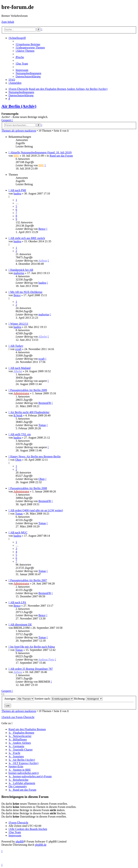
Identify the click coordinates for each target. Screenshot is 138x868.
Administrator (21, 393)
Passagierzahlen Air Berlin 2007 (29, 580)
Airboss (43, 261)
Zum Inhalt (8, 22)
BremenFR (45, 403)
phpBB (20, 842)
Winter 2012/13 (19, 324)
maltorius (19, 273)
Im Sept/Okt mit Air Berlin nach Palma (33, 647)
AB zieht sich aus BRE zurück (28, 238)
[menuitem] (28, 44)
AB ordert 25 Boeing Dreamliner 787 (32, 669)
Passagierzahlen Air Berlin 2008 (29, 488)
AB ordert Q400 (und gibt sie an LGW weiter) (37, 510)
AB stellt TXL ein (21, 434)
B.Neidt (18, 415)
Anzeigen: (19, 699)
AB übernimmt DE (21, 625)
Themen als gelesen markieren (19, 131)
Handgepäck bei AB (22, 270)
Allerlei (43, 337)
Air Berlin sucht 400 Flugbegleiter (30, 412)
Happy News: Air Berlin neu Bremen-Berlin (35, 456)
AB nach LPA (18, 602)
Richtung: (88, 699)
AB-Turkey (17, 346)
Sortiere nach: (54, 699)
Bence (42, 229)
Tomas (42, 425)
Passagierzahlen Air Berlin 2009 (29, 390)
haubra (17, 193)
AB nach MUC (19, 532)
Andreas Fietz (46, 660)
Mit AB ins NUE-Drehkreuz (26, 292)
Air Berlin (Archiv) (19, 106)
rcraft (18, 349)
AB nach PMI (18, 190)
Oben (18, 460)
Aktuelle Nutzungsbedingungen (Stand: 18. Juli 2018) (41, 152)
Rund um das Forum (61, 156)
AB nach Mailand (20, 368)
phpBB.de (41, 845)
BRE (16, 156)
